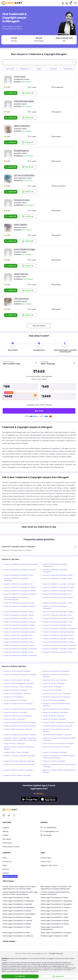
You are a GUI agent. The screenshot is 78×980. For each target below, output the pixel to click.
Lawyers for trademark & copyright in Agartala (59, 632)
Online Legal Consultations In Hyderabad (18, 907)
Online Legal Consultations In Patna (16, 933)
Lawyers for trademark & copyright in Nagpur (58, 612)
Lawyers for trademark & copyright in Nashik (19, 615)
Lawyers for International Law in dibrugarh (18, 716)
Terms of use (46, 862)
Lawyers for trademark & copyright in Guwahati (20, 570)
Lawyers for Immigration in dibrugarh (55, 713)
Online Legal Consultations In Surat (54, 914)
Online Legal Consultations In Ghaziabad (56, 901)
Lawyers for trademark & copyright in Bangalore (20, 594)
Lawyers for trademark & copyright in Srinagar (58, 587)
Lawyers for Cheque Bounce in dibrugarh (57, 697)
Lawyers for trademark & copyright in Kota (57, 594)
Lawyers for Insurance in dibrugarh (16, 713)
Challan (6, 835)
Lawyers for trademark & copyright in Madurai (19, 632)
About (5, 858)
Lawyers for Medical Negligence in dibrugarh (19, 684)
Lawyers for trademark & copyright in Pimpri (58, 652)
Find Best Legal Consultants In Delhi (54, 936)
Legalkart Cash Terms (49, 865)
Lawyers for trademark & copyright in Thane (19, 652)
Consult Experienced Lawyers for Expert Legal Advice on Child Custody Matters (20, 893)
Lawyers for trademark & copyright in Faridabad (20, 587)
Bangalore (25, 69)
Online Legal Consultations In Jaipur (55, 917)
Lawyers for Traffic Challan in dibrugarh (17, 775)
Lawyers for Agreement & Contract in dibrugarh (20, 726)
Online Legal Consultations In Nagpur (17, 917)
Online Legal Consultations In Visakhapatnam (52, 928)
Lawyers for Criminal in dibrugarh (54, 761)
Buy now (39, 411)
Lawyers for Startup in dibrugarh (54, 684)
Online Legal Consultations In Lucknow (17, 921)
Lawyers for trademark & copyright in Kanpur (58, 635)
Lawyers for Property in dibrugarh (54, 700)
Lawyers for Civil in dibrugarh (14, 697)
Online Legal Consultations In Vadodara (56, 933)
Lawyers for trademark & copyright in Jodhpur (19, 625)
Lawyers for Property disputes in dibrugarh (57, 735)
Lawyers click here (10, 876)
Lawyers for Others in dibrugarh (14, 719)
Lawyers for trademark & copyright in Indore (58, 603)
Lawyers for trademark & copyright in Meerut (19, 642)
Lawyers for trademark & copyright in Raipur (58, 575)
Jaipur (39, 69)
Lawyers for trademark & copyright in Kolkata (19, 645)
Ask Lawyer (7, 839)
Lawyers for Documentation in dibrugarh (17, 694)
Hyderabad (68, 69)
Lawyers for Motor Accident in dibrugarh (56, 747)
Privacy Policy (46, 858)
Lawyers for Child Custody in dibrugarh (17, 680)
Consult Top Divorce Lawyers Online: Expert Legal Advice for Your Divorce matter (19, 888)
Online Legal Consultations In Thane (16, 927)
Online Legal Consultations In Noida (54, 898)
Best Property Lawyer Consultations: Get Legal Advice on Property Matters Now (56, 888)
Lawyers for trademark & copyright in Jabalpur (20, 606)
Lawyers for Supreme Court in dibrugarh (56, 709)
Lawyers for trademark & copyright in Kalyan (19, 612)
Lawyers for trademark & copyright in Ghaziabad (59, 649)
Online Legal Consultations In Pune (54, 911)
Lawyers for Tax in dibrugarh (52, 690)
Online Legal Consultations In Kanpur (55, 921)
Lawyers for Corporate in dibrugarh (16, 690)
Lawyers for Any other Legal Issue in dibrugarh (19, 761)
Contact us (7, 862)
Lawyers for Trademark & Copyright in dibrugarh (20, 675)
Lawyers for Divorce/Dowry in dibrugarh (56, 671)
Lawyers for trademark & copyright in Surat (18, 584)
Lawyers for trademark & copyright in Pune (57, 615)
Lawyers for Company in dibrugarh (55, 719)
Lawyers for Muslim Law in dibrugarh (55, 680)
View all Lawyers (39, 326)
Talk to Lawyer (9, 881)
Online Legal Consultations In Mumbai (17, 904)
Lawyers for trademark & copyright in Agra (18, 635)
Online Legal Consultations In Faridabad (18, 901)
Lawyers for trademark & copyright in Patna (18, 575)
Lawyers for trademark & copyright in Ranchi (58, 591)
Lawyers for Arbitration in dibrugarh (55, 752)
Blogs (5, 865)
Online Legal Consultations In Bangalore (56, 904)
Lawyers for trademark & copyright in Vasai (18, 619)
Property (6, 828)
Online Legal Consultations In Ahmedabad (19, 914)
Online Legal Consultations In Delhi (16, 898)
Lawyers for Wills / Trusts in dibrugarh (16, 752)
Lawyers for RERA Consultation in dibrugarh (18, 770)
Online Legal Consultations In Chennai (55, 907)
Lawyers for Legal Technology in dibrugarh (18, 729)
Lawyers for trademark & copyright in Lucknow (58, 639)
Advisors (6, 869)
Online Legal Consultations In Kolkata (17, 911)
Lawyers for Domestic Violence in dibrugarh (57, 726)
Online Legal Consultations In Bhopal (17, 924)
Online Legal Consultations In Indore (55, 924)
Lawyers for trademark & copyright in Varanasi (59, 642)
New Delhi (10, 69)
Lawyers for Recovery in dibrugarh (15, 700)
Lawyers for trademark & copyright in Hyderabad (20, 649)
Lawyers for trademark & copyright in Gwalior (19, 603)
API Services (7, 843)
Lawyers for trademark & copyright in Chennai (19, 629)
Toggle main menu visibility (76, 2)
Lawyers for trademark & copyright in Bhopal (58, 597)
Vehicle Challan (9, 941)
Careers (6, 873)
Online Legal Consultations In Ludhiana (18, 936)
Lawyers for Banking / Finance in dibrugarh (18, 687)
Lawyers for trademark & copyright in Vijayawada (21, 564)
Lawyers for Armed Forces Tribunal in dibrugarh (20, 709)
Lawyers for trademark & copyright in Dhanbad (20, 591)
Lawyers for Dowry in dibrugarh (14, 744)
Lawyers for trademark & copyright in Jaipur (58, 622)
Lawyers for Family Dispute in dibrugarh (17, 671)
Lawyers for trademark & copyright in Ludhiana (20, 622)
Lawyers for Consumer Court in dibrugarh (57, 694)
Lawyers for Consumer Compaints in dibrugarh (20, 756)
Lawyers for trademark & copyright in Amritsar (58, 619)
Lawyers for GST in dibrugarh (52, 687)
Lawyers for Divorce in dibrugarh (54, 716)
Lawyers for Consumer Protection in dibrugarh (58, 744)
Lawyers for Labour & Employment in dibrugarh (59, 723)
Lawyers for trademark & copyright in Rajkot (58, 579)
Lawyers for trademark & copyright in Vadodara (59, 584)
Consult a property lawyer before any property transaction (55, 893)
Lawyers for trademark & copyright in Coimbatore (60, 629)
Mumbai (53, 69)
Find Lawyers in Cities (11, 847)
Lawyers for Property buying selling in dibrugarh (20, 735)
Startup (5, 831)
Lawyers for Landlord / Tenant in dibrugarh (18, 704)
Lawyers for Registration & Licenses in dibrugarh (20, 723)
